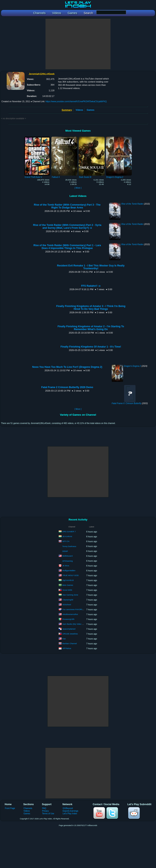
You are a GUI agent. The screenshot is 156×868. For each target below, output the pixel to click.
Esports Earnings (71, 811)
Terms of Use (48, 814)
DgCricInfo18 (68, 580)
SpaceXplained (69, 629)
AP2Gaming (68, 561)
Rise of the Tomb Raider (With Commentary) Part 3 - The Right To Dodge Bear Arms (67, 206)
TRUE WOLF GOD (70, 575)
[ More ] (78, 188)
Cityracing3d (68, 600)
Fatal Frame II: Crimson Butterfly (127, 403)
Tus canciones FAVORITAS (74, 609)
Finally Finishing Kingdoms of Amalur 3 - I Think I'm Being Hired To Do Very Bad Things (91, 308)
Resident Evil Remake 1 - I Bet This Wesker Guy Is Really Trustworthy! (91, 267)
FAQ (44, 808)
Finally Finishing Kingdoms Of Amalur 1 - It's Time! (91, 347)
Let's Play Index (70, 814)
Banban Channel (70, 643)
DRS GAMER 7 (69, 532)
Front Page (10, 808)
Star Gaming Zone (70, 595)
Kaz (64, 639)
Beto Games (68, 585)
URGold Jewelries (70, 634)
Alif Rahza (67, 648)
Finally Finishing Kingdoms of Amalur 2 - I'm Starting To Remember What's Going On (91, 328)
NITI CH (66, 541)
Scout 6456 (67, 590)
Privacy (45, 811)
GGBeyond (68, 808)
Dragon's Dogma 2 (132, 366)
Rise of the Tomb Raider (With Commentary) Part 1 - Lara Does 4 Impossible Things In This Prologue (67, 247)
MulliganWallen (69, 570)
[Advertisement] (78, 44)
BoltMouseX (68, 556)
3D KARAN (67, 536)
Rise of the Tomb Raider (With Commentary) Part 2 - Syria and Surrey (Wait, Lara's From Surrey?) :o (67, 226)
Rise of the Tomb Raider (132, 204)
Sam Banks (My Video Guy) (74, 624)
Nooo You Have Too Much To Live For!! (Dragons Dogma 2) (67, 367)
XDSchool (67, 605)
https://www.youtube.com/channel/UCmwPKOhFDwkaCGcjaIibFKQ (76, 101)
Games (90, 110)
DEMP (65, 551)
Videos (79, 110)
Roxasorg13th (68, 619)
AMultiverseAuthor (70, 614)
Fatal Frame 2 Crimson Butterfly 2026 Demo (67, 387)
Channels (28, 808)
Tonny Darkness (69, 546)
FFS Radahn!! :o (91, 286)
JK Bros (66, 566)
